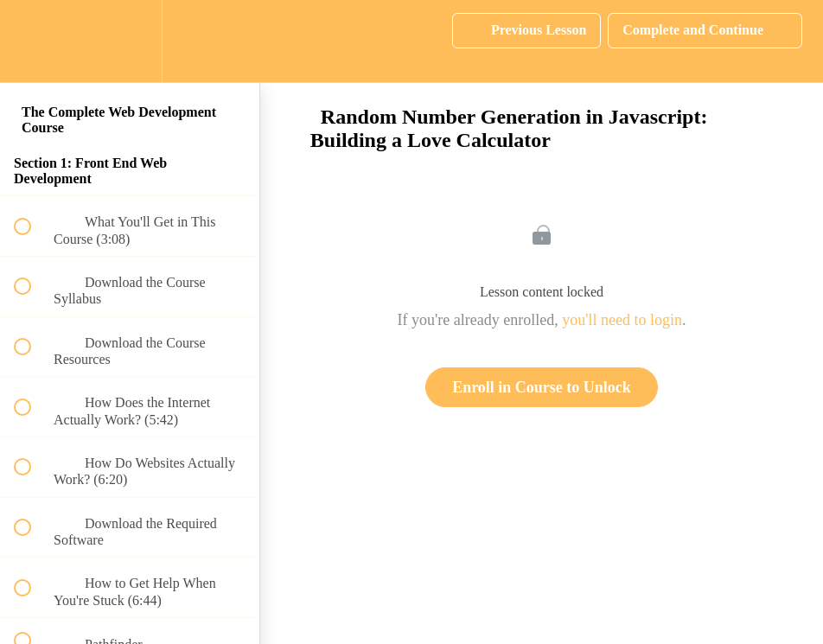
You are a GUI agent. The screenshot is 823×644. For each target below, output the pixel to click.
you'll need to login (622, 320)
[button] (32, 41)
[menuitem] (130, 41)
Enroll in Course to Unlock (542, 387)
